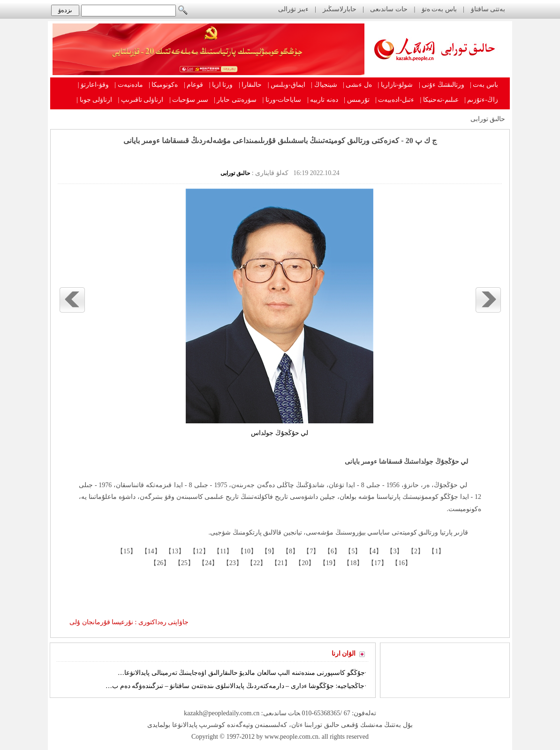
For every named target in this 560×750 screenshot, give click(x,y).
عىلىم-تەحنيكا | (439, 100)
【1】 (436, 551)
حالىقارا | (250, 85)
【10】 (246, 551)
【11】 (223, 551)
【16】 (401, 563)
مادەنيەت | (129, 85)
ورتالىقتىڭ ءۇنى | (442, 85)
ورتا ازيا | (221, 85)
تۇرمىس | (356, 100)
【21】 (280, 563)
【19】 (328, 563)
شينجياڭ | (324, 85)
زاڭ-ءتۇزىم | (481, 100)
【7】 (311, 551)
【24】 (208, 563)
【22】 (256, 563)
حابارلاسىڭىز (340, 9)
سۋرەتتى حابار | (235, 100)
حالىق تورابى (488, 119)
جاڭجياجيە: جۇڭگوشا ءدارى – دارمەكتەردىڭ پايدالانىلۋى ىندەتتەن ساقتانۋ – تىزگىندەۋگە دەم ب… (235, 686)
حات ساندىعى (389, 9)
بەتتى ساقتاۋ (487, 9)
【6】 (331, 551)
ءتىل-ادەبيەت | (395, 100)
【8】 (290, 551)
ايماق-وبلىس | (287, 85)
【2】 (415, 551)
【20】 (304, 563)
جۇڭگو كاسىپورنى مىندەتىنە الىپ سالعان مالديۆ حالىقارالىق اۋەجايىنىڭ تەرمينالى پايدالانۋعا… (241, 673)
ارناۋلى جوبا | (94, 100)
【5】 (352, 551)
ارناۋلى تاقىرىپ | (141, 100)
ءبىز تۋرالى (293, 9)
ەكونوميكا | (163, 85)
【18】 (353, 563)
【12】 (198, 551)
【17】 (377, 563)
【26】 (159, 563)
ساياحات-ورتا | (282, 100)
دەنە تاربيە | (323, 100)
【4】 (373, 551)
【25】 (183, 563)
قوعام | (193, 85)
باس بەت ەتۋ (439, 9)
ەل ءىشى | (357, 85)
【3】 (394, 551)
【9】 (269, 551)
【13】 (174, 551)
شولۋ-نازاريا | (395, 85)
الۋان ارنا (344, 654)
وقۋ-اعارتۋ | (93, 85)
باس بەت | (484, 85)
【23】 (232, 563)
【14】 (150, 551)
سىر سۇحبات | (189, 100)
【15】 (126, 551)
